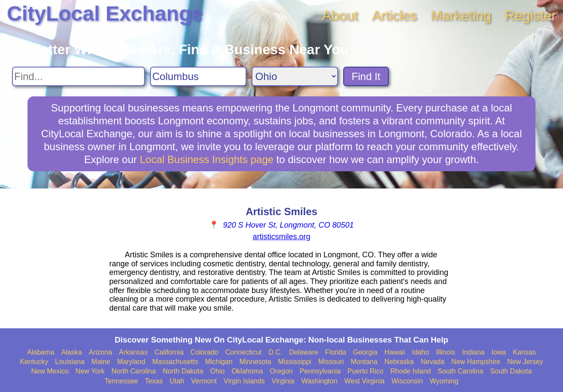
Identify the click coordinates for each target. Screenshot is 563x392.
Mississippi (295, 362)
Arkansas (134, 352)
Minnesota (255, 362)
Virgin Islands (244, 381)
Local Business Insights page (207, 159)
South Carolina (461, 371)
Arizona (100, 352)
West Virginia (365, 381)
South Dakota (511, 371)
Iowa (499, 352)
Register (531, 15)
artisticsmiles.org (281, 237)
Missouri (331, 362)
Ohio (218, 371)
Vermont (204, 381)
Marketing (461, 15)
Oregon (281, 371)
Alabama (41, 352)
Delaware (304, 352)
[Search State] (295, 76)
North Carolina (134, 371)
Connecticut (244, 352)
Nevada (432, 362)
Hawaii (395, 352)
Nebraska (399, 362)
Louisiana (70, 362)
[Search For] (78, 76)
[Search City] (198, 76)
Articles (394, 15)
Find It (366, 76)
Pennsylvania (320, 371)
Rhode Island (410, 371)
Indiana (473, 352)
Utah (177, 381)
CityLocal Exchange (105, 14)
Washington (320, 381)
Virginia (283, 381)
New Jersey (525, 362)
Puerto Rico (366, 371)
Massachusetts (175, 362)
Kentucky (34, 362)
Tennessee (121, 381)
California (169, 352)
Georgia (365, 352)
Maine (101, 362)
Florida (336, 352)
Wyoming (444, 381)
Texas (154, 381)
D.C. (275, 352)
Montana (364, 362)
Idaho (421, 352)
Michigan (219, 362)
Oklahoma (247, 371)
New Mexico (50, 371)
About (340, 15)
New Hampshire (476, 362)
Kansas (525, 352)
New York (90, 371)
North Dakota (183, 371)
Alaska (71, 352)
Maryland (131, 362)
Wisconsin (407, 381)
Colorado (205, 352)
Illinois (446, 352)
